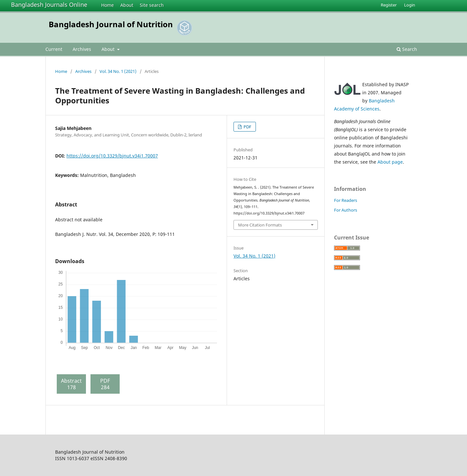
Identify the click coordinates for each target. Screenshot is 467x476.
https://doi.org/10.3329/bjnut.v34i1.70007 (112, 156)
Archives (82, 49)
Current (54, 49)
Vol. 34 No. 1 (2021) (118, 71)
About (127, 5)
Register (389, 5)
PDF (247, 127)
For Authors (346, 210)
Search (407, 49)
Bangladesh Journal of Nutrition (111, 24)
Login (410, 5)
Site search (152, 5)
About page (390, 162)
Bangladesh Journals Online (49, 5)
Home (108, 5)
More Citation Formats (260, 225)
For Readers (346, 200)
